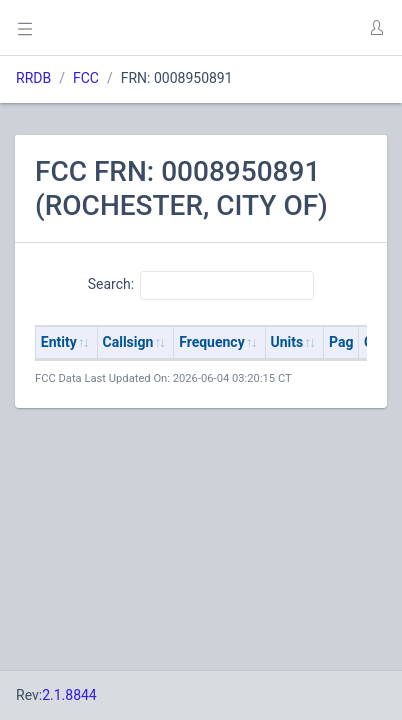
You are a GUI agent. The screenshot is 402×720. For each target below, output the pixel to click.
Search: (201, 285)
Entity (59, 342)
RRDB (33, 78)
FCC (86, 78)
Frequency (212, 342)
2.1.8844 (69, 695)
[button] (376, 28)
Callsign (128, 342)
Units (287, 342)
